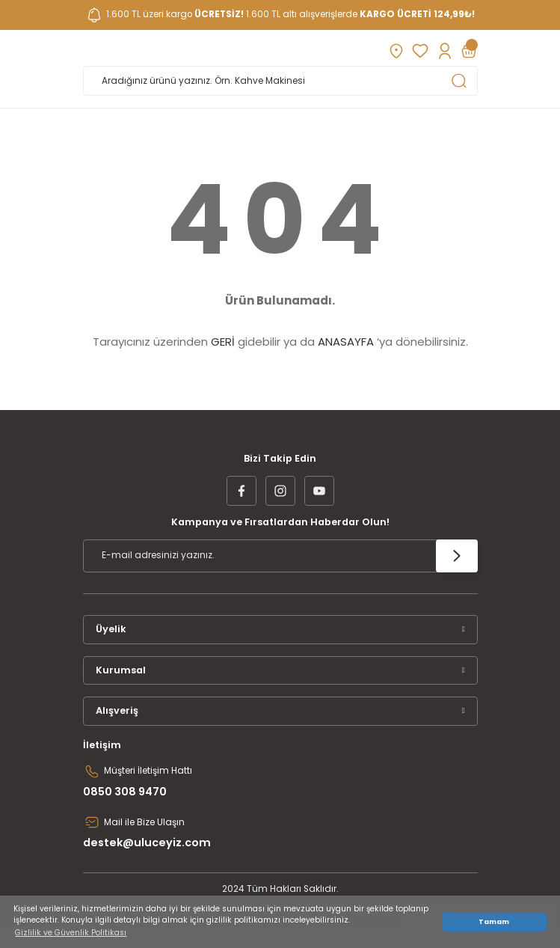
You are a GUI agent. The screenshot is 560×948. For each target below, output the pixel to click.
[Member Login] (444, 51)
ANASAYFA (346, 342)
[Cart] (469, 51)
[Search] (280, 81)
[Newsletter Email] (280, 556)
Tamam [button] (494, 921)
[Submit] (457, 556)
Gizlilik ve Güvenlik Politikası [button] (71, 933)
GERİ (223, 342)
